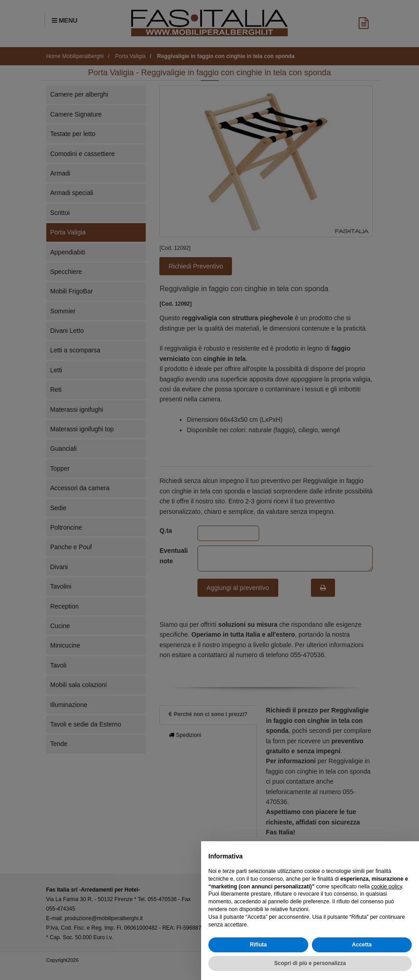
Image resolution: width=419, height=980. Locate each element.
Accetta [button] (362, 945)
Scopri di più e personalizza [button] (310, 963)
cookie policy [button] (387, 887)
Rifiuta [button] (258, 945)
